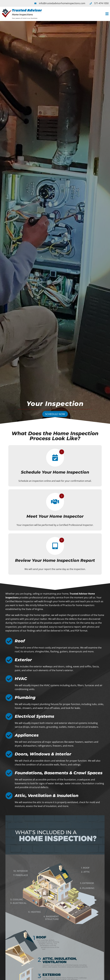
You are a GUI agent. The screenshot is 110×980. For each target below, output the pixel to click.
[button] (77, 14)
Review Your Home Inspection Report (55, 560)
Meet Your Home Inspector (55, 516)
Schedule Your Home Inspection (55, 472)
